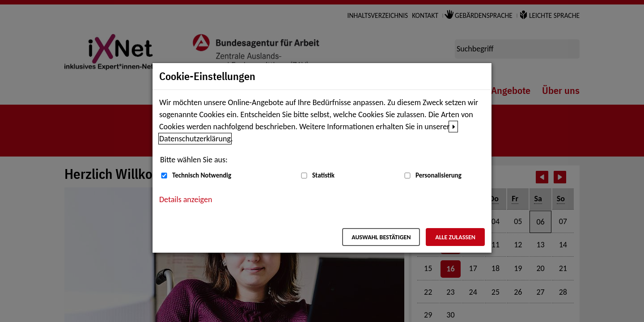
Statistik (323, 175)
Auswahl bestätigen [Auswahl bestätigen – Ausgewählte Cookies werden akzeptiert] (381, 237)
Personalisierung (439, 175)
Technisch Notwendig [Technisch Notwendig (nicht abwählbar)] (202, 175)
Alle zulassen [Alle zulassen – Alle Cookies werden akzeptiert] (455, 237)
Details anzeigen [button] (186, 199)
